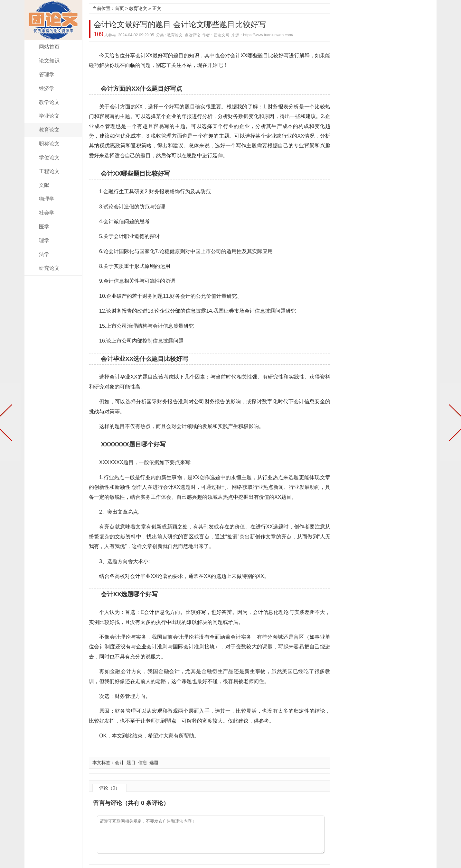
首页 (119, 8)
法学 (44, 254)
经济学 (47, 88)
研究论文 (49, 268)
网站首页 (49, 47)
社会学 (47, 213)
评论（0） (109, 788)
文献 (44, 185)
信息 (143, 763)
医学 (44, 227)
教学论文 (49, 102)
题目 (131, 763)
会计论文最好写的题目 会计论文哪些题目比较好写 (180, 24)
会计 (119, 763)
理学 (44, 240)
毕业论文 (49, 116)
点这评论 (193, 35)
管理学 (47, 74)
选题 (154, 763)
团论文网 (53, 20)
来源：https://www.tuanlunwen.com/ (262, 35)
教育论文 (49, 130)
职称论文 (49, 144)
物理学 (47, 199)
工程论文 (49, 171)
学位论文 (49, 157)
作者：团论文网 (216, 35)
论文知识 (49, 61)
